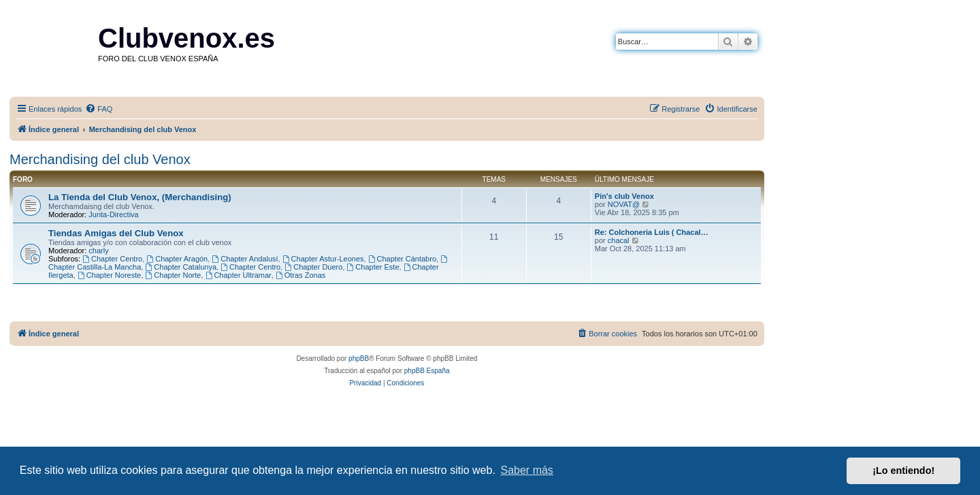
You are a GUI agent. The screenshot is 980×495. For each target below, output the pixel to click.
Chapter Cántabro (402, 259)
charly (98, 251)
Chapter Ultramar (239, 275)
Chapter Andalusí (245, 259)
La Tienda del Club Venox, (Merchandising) (140, 197)
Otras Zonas (300, 275)
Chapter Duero (313, 267)
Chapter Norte (174, 275)
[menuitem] (99, 109)
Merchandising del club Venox (100, 159)
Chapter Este (373, 267)
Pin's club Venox (624, 196)
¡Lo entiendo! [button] (903, 470)
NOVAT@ (624, 204)
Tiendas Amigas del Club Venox (116, 233)
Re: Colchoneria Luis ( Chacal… (652, 232)
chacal (619, 240)
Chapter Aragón (177, 259)
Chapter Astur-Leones (323, 259)
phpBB (359, 358)
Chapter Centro (112, 259)
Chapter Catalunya (181, 267)
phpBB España (427, 371)
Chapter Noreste (110, 275)
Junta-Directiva (113, 214)
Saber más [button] (527, 470)
